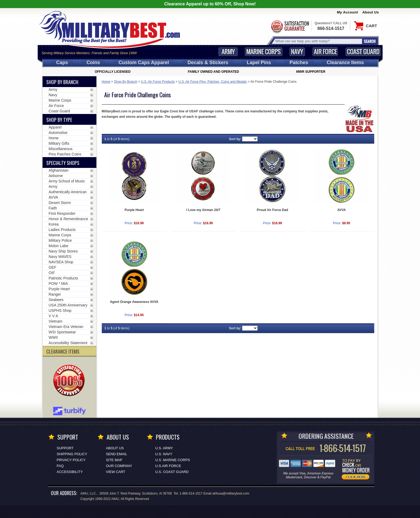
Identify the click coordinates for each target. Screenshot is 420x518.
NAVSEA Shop (61, 262)
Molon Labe (59, 246)
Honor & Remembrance (69, 219)
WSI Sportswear (62, 332)
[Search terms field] (318, 41)
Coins (93, 63)
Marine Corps (264, 52)
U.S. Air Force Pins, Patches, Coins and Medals (213, 82)
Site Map (114, 460)
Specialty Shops (63, 163)
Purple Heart (134, 210)
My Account (348, 12)
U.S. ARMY (164, 448)
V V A (53, 316)
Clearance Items (345, 63)
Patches (299, 63)
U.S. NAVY (164, 454)
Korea (54, 224)
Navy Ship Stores (63, 251)
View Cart (116, 472)
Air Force (325, 52)
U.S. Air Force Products (158, 82)
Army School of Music (67, 181)
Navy (297, 52)
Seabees (56, 300)
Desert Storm (60, 203)
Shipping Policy (72, 454)
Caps (62, 63)
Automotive (58, 133)
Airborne (56, 176)
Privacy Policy (71, 460)
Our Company (119, 466)
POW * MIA (58, 284)
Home (106, 82)
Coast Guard (363, 52)
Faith (53, 208)
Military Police (60, 240)
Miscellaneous (61, 149)
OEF (53, 267)
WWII (53, 337)
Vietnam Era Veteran (66, 327)
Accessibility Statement (68, 343)
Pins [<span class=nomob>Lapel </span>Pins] (259, 63)
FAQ (60, 466)
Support (65, 448)
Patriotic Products (64, 278)
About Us (371, 12)
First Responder (62, 213)
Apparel (55, 127)
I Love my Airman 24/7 (203, 210)
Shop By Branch (126, 82)
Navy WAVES (60, 257)
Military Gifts (59, 143)
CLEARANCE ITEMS (63, 351)
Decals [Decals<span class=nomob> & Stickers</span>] (208, 63)
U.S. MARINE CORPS (173, 460)
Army (228, 52)
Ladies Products (62, 230)
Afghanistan (59, 170)
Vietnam (56, 321)
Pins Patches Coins (65, 154)
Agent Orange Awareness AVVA (134, 302)
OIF (52, 273)
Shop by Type (59, 120)
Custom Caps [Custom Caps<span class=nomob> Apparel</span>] (144, 63)
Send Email (117, 454)
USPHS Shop (60, 310)
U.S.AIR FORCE (168, 466)
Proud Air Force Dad (272, 210)
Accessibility (70, 472)
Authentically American (68, 192)
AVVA (342, 210)
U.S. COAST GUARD (172, 472)
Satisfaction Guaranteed (290, 26)
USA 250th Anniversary (68, 305)
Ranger (55, 294)
